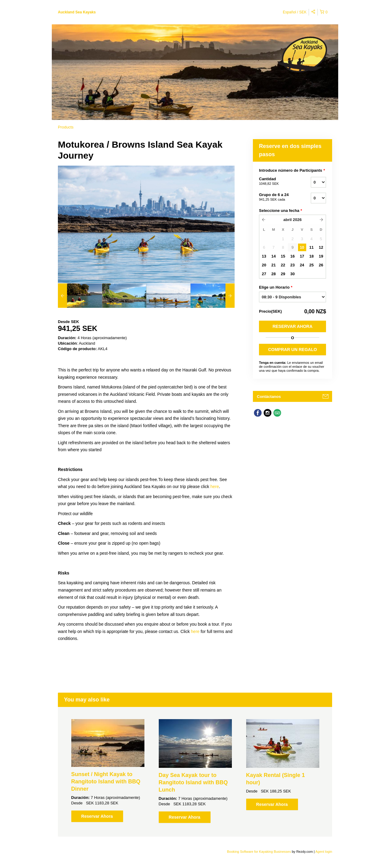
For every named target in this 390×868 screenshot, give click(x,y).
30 (292, 274)
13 (264, 256)
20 (264, 265)
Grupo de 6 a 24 (277, 197)
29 (283, 274)
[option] (80, 296)
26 (321, 265)
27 (264, 274)
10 (302, 247)
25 (311, 265)
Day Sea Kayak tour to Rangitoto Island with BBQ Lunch (193, 782)
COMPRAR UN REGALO (292, 350)
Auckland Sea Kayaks (77, 12)
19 (321, 256)
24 (302, 265)
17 (302, 256)
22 (283, 265)
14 (273, 256)
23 (292, 265)
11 (311, 247)
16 (292, 256)
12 (321, 247)
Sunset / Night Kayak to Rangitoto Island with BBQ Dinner (106, 782)
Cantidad (277, 181)
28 (273, 274)
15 (283, 256)
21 (273, 265)
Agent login (324, 852)
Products (66, 127)
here (214, 487)
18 (311, 256)
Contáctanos (269, 397)
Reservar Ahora (292, 326)
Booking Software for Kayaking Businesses (259, 852)
